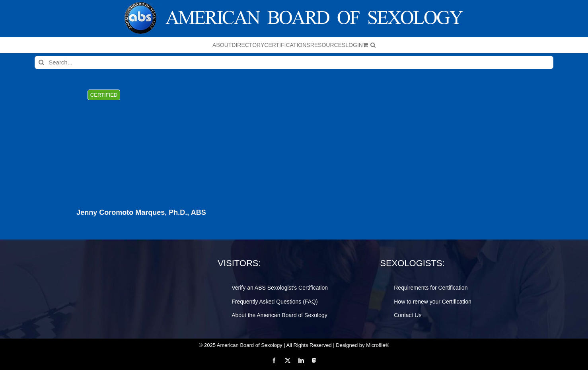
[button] (373, 45)
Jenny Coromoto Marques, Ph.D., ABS (141, 213)
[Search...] (294, 62)
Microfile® (378, 345)
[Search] (41, 62)
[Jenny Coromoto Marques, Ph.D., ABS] (141, 141)
